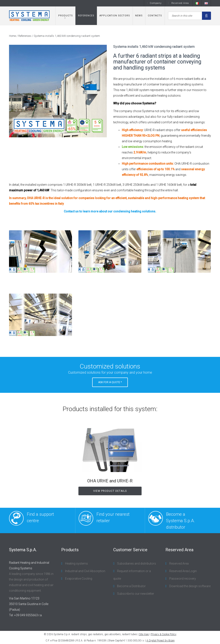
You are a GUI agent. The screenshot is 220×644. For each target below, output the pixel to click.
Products (66, 16)
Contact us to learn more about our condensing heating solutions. (110, 211)
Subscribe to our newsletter (135, 594)
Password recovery (182, 579)
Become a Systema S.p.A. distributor (172, 520)
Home (12, 36)
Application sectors (115, 16)
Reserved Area (178, 3)
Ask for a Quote (110, 382)
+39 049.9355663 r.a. (28, 615)
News (139, 16)
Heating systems (76, 563)
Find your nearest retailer (104, 518)
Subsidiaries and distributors (136, 563)
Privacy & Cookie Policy (164, 634)
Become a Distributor (131, 586)
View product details (110, 491)
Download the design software (190, 586)
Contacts (155, 16)
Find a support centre (31, 518)
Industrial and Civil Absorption (85, 571)
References (86, 16)
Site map (144, 634)
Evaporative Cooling (78, 579)
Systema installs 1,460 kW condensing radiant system (67, 36)
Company (154, 3)
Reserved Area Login (183, 571)
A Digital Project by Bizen (161, 641)
